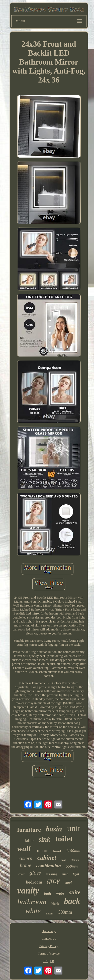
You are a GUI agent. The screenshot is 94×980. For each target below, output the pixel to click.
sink (44, 839)
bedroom (34, 882)
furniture (29, 830)
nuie (65, 874)
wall (24, 849)
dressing (52, 874)
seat (63, 860)
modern (50, 914)
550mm (72, 866)
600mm (75, 860)
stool (68, 883)
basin (54, 829)
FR (52, 961)
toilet (64, 839)
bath (48, 893)
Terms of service (49, 953)
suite (75, 892)
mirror (42, 850)
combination (49, 866)
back (72, 901)
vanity (28, 891)
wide (60, 893)
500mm (65, 912)
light (76, 874)
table (29, 841)
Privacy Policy (49, 946)
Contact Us (49, 938)
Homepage (49, 931)
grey (54, 881)
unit (74, 828)
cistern (25, 858)
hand (57, 851)
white (33, 911)
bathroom (32, 902)
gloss (35, 873)
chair (22, 874)
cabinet (47, 858)
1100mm (73, 851)
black (55, 904)
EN (45, 961)
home (26, 865)
